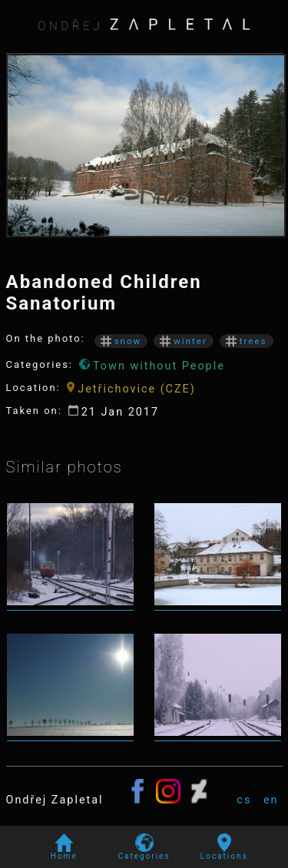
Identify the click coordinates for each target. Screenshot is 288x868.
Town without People (152, 366)
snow (121, 341)
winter (184, 341)
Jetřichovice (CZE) (131, 389)
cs (244, 800)
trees (247, 341)
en (271, 800)
